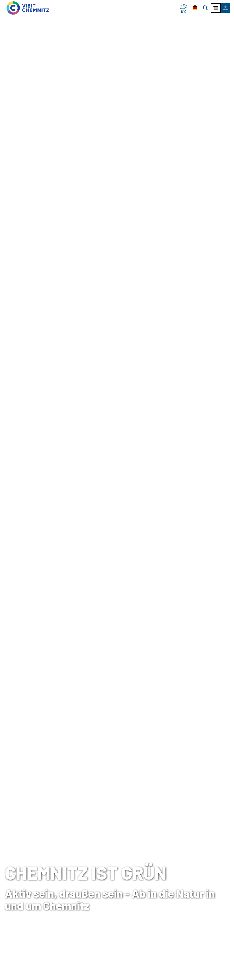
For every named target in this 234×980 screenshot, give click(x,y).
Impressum (173, 875)
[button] (225, 8)
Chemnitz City (98, 884)
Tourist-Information (27, 875)
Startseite (14, 229)
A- (108, 969)
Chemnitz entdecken (48, 229)
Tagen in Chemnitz (103, 875)
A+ (126, 969)
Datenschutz (175, 884)
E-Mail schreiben (23, 911)
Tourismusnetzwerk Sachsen (193, 893)
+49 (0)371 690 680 (35, 902)
